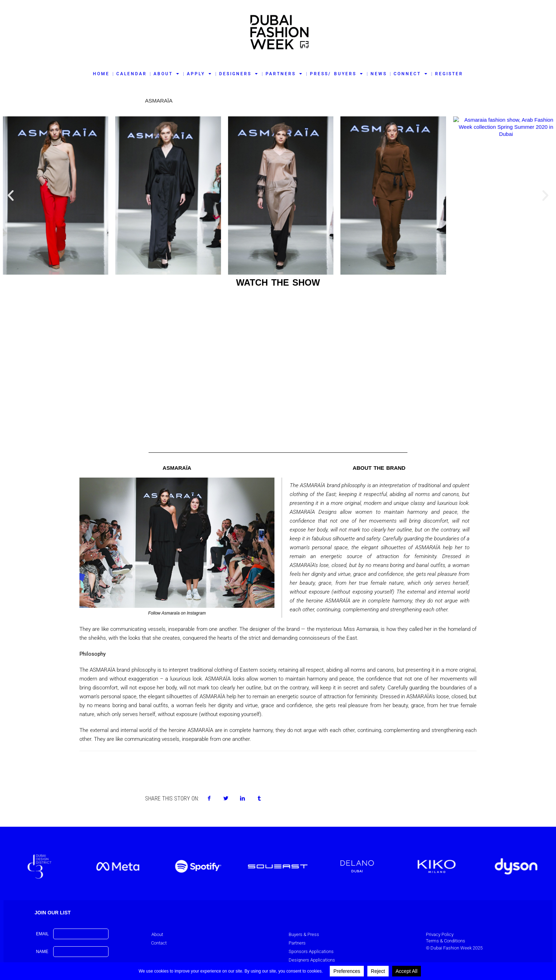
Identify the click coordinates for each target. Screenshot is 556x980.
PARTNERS (284, 74)
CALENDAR (132, 74)
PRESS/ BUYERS (337, 74)
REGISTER (449, 74)
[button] (11, 196)
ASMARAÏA (159, 101)
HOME (101, 74)
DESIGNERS (239, 74)
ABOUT (167, 74)
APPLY (200, 74)
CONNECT (411, 74)
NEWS (379, 74)
